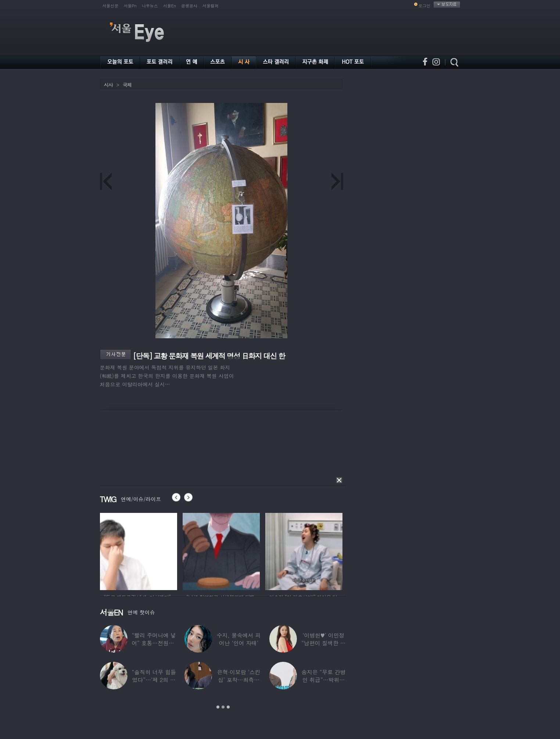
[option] (139, 550)
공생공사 (189, 6)
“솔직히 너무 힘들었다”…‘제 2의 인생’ (154, 680)
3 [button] (228, 707)
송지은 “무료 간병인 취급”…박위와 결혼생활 (323, 680)
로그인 (425, 6)
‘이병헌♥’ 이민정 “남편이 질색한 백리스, (323, 643)
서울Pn (130, 6)
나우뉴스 (150, 6)
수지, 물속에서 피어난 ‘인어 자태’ (238, 639)
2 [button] (223, 707)
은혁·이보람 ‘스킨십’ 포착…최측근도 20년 (238, 680)
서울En (170, 6)
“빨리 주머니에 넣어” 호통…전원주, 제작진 (154, 643)
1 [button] (218, 707)
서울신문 (111, 6)
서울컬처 (211, 6)
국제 (127, 85)
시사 (108, 85)
